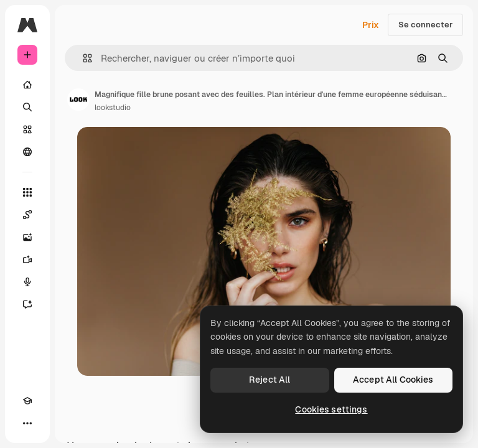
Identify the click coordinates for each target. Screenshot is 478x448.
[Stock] (27, 129)
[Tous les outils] (27, 192)
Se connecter (425, 25)
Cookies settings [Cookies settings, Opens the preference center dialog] (331, 409)
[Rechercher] (27, 107)
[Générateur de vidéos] (27, 259)
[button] (82, 58)
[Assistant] (27, 304)
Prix (371, 25)
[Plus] (27, 423)
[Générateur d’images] (27, 237)
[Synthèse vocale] (27, 282)
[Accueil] (27, 85)
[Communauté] (27, 152)
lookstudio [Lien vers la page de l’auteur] (113, 108)
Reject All (269, 380)
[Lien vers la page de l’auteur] (78, 100)
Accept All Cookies (393, 380)
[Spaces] (27, 215)
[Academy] (27, 401)
